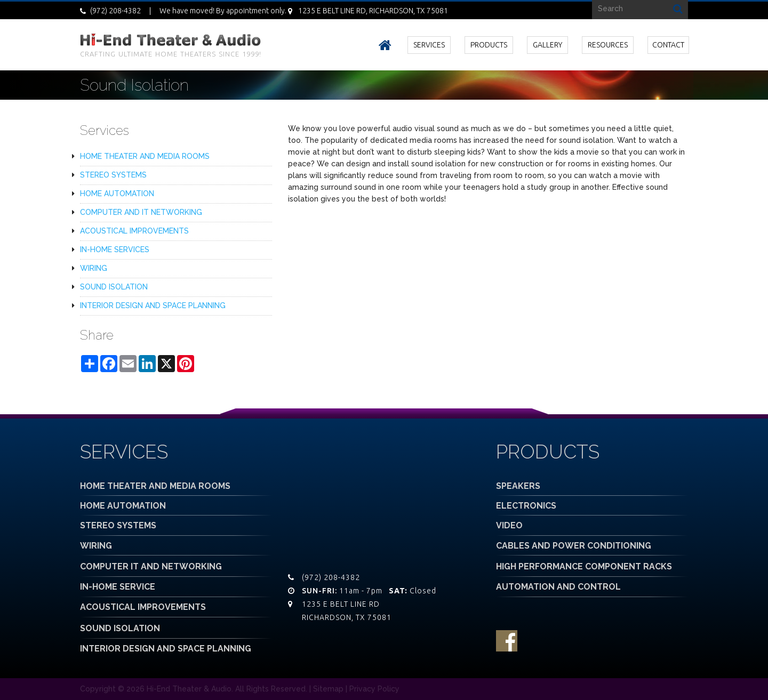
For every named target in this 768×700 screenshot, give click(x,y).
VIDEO (509, 525)
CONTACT (668, 45)
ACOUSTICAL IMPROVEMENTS (134, 231)
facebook (507, 641)
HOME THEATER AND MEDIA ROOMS (145, 156)
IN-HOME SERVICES (115, 250)
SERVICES (429, 45)
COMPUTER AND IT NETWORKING (141, 212)
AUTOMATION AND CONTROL (558, 587)
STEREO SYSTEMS (113, 175)
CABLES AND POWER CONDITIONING (574, 546)
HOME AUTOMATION (117, 194)
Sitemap (328, 689)
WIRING (94, 268)
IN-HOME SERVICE (118, 587)
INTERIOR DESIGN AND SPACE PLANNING (153, 305)
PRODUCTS (489, 45)
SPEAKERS (518, 486)
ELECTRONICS (526, 506)
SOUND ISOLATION (114, 287)
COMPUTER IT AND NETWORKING (151, 566)
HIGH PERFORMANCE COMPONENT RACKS (584, 566)
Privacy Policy (374, 689)
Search (678, 8)
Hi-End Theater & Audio (189, 689)
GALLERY (547, 45)
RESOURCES (608, 45)
